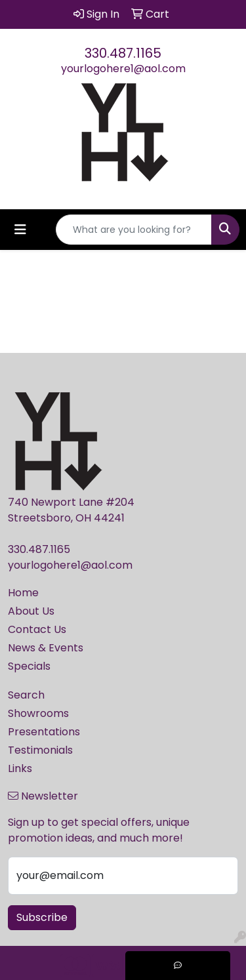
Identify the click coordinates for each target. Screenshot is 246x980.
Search (26, 695)
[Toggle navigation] (20, 230)
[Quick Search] (134, 230)
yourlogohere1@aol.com (123, 69)
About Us (31, 611)
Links (20, 768)
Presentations (44, 732)
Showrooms (38, 713)
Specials (29, 666)
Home (23, 593)
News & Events (46, 648)
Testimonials (40, 750)
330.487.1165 (123, 53)
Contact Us (37, 629)
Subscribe (42, 917)
